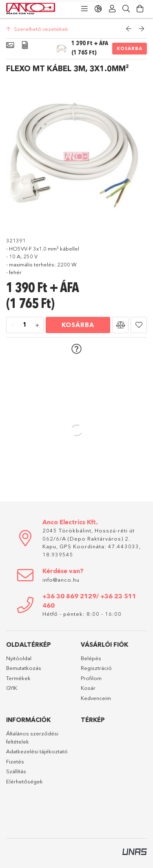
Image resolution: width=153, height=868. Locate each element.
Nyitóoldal (19, 658)
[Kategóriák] (84, 9)
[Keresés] (126, 9)
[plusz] (37, 325)
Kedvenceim (96, 698)
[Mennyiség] (25, 325)
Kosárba (130, 48)
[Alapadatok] (10, 45)
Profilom (91, 678)
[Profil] (112, 9)
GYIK (12, 688)
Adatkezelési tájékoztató (37, 751)
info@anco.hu (61, 580)
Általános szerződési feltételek (32, 737)
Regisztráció (96, 668)
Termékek (18, 678)
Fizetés (15, 761)
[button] (120, 325)
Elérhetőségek (24, 781)
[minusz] (13, 325)
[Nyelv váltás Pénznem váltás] (98, 9)
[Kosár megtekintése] (140, 9)
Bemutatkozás (24, 668)
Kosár (88, 688)
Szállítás (16, 771)
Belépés (91, 658)
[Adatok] (25, 45)
